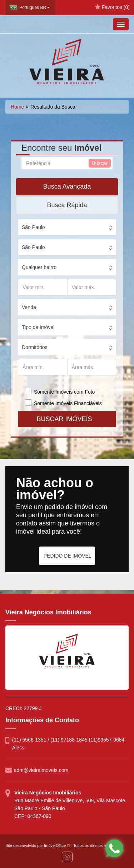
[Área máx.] (92, 367)
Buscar (100, 163)
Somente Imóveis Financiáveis (68, 403)
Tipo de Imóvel (38, 327)
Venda (29, 307)
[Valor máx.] (92, 287)
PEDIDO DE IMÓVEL (68, 556)
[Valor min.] (43, 287)
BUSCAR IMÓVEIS (67, 419)
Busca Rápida (67, 205)
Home (17, 107)
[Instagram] (67, 857)
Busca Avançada (67, 186)
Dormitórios (35, 347)
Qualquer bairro (39, 267)
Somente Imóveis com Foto (64, 392)
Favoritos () (112, 7)
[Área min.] (43, 367)
